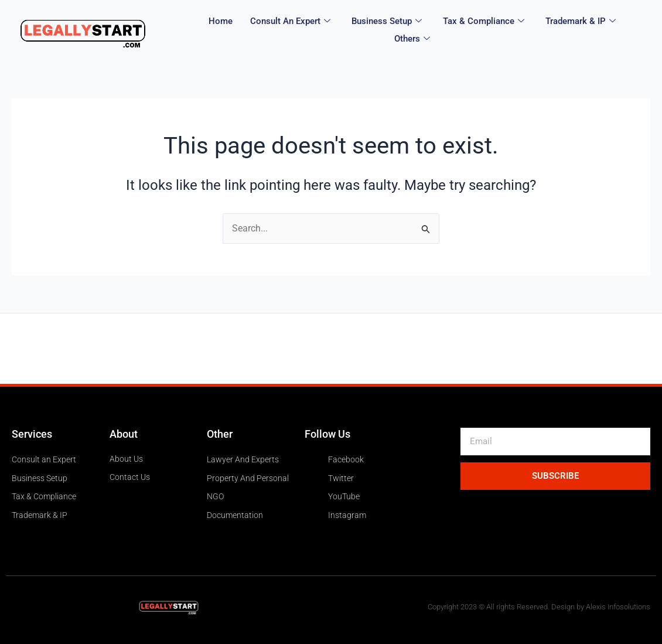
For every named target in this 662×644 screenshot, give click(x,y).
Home (221, 23)
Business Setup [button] (387, 23)
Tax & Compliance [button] (484, 23)
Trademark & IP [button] (581, 23)
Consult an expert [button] (290, 23)
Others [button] (412, 38)
